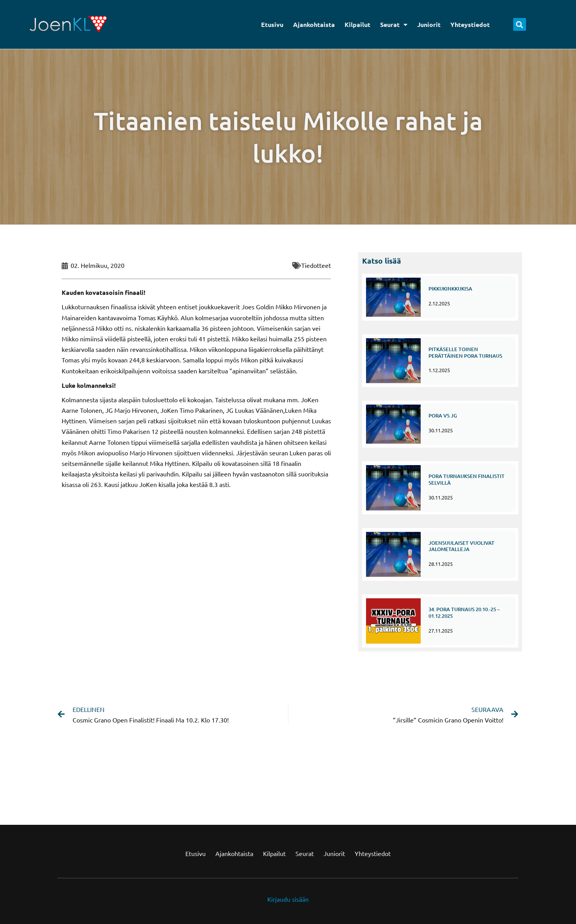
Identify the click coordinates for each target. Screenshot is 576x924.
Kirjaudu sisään (288, 899)
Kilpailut (357, 24)
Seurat (394, 25)
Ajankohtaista (314, 24)
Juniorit (429, 24)
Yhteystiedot (470, 24)
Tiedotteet (316, 265)
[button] (520, 24)
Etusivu (272, 24)
